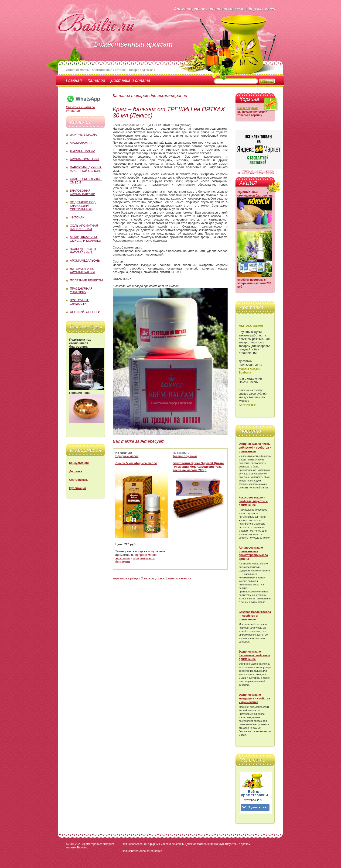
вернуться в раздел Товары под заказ (139, 578)
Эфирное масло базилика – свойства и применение (254, 655)
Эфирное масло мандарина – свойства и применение (254, 699)
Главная (74, 80)
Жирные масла (83, 151)
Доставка (76, 471)
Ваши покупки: (248, 108)
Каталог (96, 80)
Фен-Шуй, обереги (85, 312)
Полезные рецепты (86, 280)
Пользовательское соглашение (142, 851)
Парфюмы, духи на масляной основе (86, 169)
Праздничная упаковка (81, 290)
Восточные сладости (80, 302)
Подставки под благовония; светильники (83, 206)
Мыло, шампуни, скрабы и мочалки (85, 239)
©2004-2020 (74, 844)
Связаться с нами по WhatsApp (83, 107)
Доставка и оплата (130, 80)
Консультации (79, 463)
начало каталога (179, 578)
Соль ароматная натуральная (84, 227)
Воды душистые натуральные (84, 251)
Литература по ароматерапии (82, 270)
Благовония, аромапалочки (83, 192)
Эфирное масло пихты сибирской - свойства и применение (255, 448)
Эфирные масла (83, 135)
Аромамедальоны (85, 261)
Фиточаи (77, 217)
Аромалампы (81, 143)
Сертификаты (79, 480)
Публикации (78, 488)
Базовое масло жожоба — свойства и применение (255, 616)
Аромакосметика (85, 159)
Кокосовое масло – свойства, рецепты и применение (253, 501)
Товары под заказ (185, 456)
